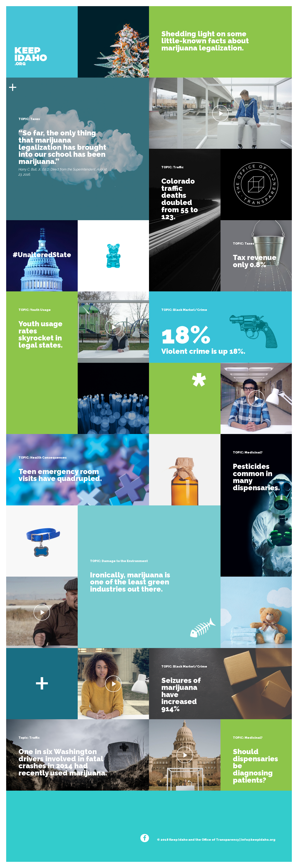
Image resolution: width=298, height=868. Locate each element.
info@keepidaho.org (258, 840)
